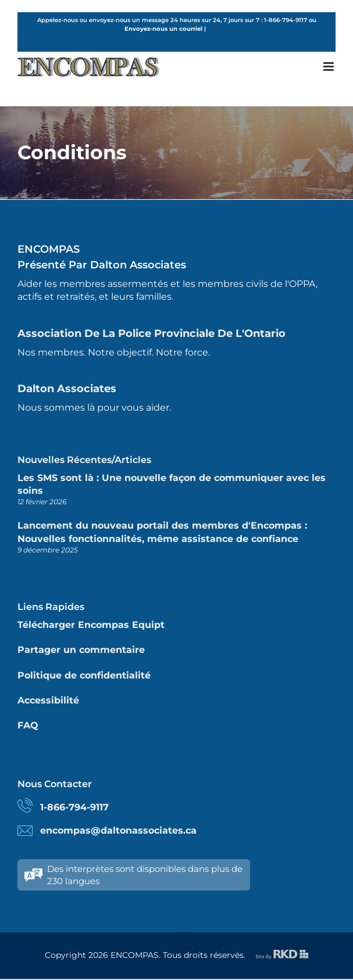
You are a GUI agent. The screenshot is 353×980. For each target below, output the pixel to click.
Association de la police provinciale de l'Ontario (151, 333)
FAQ (28, 725)
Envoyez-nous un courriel (163, 29)
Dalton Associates (67, 389)
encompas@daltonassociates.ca (118, 830)
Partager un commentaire (81, 650)
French (218, 29)
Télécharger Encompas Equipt (91, 625)
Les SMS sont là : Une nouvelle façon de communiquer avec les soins (172, 484)
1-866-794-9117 (74, 807)
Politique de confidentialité (84, 675)
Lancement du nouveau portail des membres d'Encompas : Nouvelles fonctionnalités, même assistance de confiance (162, 532)
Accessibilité (48, 700)
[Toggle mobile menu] (329, 67)
